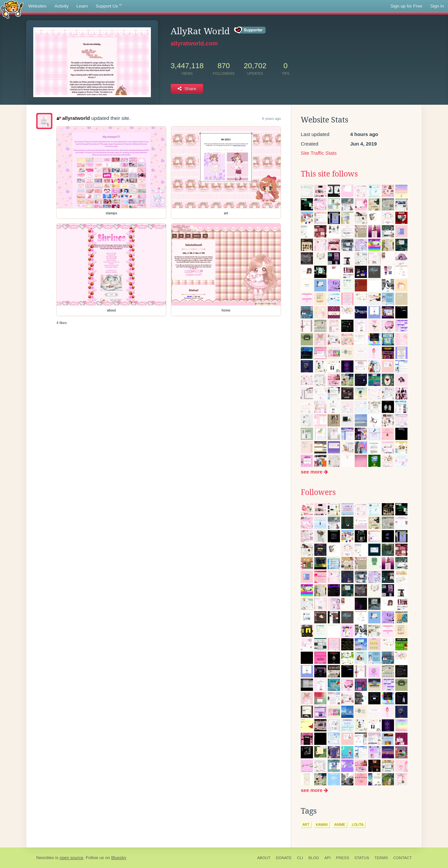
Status (362, 858)
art (306, 825)
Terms (381, 858)
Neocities (45, 858)
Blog (314, 858)
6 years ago (272, 119)
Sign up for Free (406, 6)
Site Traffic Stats (319, 153)
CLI (300, 858)
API (328, 858)
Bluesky (119, 858)
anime (340, 825)
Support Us (109, 6)
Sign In (437, 6)
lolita (358, 825)
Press (343, 858)
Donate (284, 858)
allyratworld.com (194, 43)
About (264, 858)
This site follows (329, 174)
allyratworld (73, 118)
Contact (403, 858)
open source (71, 858)
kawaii (322, 825)
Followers (318, 492)
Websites (37, 6)
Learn (82, 6)
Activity (61, 6)
